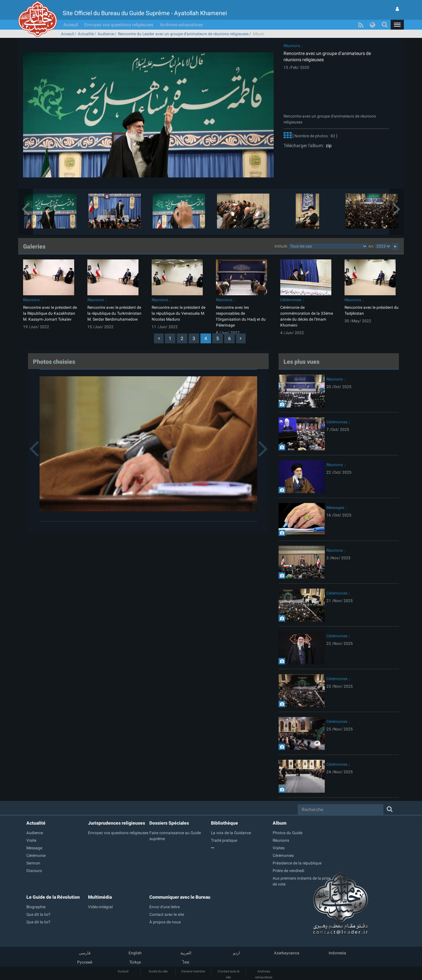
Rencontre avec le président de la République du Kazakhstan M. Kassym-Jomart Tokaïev (50, 313)
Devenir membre (193, 971)
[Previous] (159, 338)
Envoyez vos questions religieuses (119, 25)
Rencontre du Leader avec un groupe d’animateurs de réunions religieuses (183, 34)
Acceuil (71, 25)
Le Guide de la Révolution (53, 897)
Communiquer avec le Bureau (180, 897)
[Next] (241, 338)
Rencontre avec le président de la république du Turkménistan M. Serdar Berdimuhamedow (114, 313)
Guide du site (158, 971)
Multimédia (100, 897)
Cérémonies (291, 300)
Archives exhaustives (181, 25)
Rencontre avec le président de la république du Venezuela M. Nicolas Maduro (179, 313)
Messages (335, 508)
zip (328, 146)
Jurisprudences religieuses (117, 823)
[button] (397, 25)
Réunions (292, 46)
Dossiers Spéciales (169, 823)
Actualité (86, 34)
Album (280, 823)
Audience (106, 34)
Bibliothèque (225, 823)
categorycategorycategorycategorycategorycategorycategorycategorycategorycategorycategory (328, 246)
